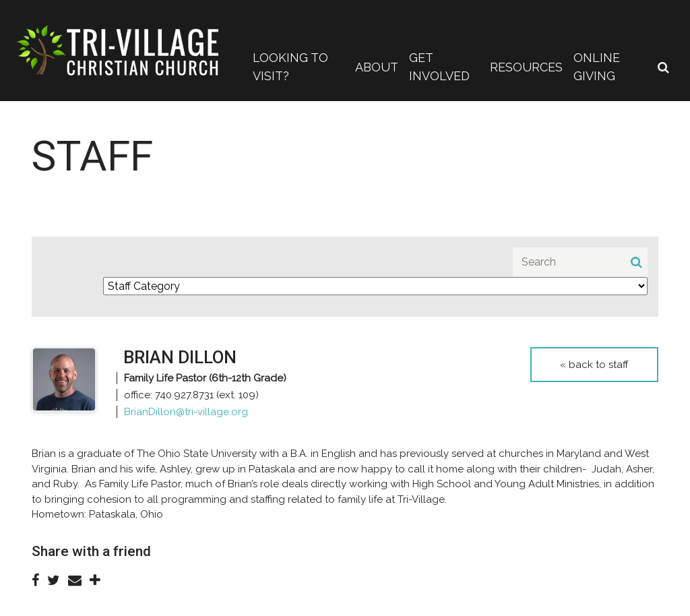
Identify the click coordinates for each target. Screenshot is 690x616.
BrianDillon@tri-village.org (186, 412)
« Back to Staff (594, 365)
